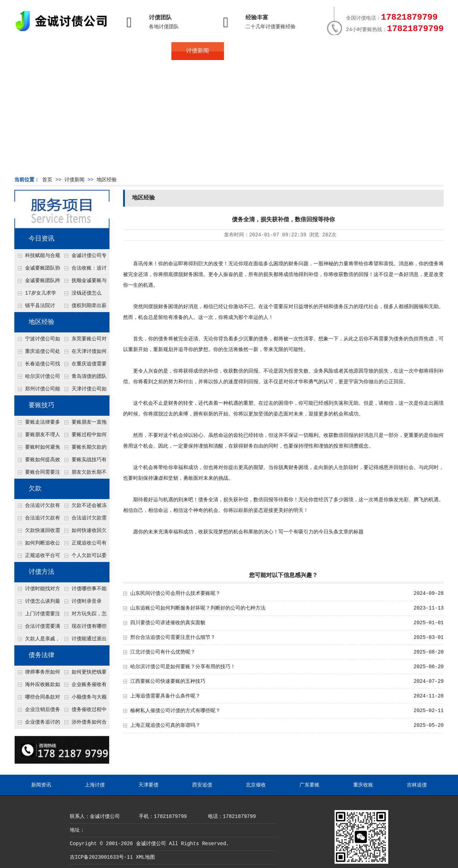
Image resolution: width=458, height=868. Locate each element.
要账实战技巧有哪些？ (84, 462)
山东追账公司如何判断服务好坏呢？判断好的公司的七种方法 (198, 608)
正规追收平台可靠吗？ (37, 557)
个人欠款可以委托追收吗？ (84, 557)
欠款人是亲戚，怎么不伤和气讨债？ (37, 641)
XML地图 (145, 857)
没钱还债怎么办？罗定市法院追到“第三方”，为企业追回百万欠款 (84, 295)
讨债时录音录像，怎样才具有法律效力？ (83, 603)
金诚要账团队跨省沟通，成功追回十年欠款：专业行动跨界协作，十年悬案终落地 (37, 282)
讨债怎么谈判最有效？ (37, 603)
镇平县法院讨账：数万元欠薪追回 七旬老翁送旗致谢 (37, 307)
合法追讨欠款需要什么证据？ (84, 520)
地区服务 (145, 51)
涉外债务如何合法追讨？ (84, 724)
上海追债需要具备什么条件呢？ (165, 696)
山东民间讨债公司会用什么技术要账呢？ (175, 593)
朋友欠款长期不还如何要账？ (84, 474)
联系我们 (355, 51)
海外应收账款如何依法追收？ (37, 686)
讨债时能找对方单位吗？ (37, 591)
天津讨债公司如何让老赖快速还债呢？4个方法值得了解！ (84, 391)
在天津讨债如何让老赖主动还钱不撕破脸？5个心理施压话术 (84, 353)
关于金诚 (93, 51)
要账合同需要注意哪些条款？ (37, 474)
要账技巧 (42, 405)
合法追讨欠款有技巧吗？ (37, 520)
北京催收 (256, 785)
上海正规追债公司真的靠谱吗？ (165, 725)
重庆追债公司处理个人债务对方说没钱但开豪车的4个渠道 (37, 353)
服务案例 (302, 51)
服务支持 (407, 51)
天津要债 (148, 785)
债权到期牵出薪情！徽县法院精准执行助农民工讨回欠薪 (84, 307)
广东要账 (310, 785)
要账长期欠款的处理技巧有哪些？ (84, 449)
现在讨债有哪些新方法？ (84, 628)
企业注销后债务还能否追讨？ (37, 711)
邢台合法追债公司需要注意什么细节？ (173, 637)
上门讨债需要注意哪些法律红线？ (37, 616)
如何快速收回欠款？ (84, 532)
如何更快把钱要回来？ (84, 674)
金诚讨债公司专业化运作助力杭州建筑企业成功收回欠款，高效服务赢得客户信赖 (84, 257)
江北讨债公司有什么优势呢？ (163, 652)
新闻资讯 (41, 785)
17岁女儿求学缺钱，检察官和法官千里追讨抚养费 (37, 295)
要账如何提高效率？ (37, 462)
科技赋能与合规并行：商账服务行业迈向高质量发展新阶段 (37, 257)
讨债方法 (42, 572)
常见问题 (250, 51)
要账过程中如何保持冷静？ (84, 437)
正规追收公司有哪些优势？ (84, 545)
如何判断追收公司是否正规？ (37, 545)
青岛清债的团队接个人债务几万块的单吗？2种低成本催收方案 (84, 378)
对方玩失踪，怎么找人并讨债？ (84, 616)
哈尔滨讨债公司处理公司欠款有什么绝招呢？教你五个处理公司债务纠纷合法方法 (37, 378)
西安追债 (202, 785)
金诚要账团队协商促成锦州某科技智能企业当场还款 (37, 270)
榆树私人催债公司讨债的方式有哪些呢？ (175, 711)
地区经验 (107, 180)
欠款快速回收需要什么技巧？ (37, 532)
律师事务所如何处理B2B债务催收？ (37, 674)
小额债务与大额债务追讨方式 (84, 699)
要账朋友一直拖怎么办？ (84, 424)
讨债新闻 (198, 51)
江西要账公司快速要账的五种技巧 (170, 681)
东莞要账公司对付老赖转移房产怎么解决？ (84, 341)
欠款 (35, 489)
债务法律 (42, 655)
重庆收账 (363, 785)
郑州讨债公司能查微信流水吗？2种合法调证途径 (37, 391)
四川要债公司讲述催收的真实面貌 (168, 623)
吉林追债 (417, 785)
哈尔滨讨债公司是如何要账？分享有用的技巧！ (183, 667)
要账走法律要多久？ (37, 424)
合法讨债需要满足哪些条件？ (37, 628)
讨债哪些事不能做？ (84, 591)
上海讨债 (95, 785)
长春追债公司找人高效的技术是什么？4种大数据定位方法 (37, 366)
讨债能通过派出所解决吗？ (84, 641)
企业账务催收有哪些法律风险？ (84, 686)
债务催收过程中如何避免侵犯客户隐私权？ (84, 711)
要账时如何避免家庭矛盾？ (37, 449)
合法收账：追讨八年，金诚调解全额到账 (84, 270)
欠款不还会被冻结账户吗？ (84, 507)
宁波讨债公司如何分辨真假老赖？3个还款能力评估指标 (37, 341)
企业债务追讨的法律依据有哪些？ (37, 724)
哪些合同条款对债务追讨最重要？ (37, 699)
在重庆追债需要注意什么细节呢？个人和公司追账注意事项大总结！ (84, 366)
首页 (40, 51)
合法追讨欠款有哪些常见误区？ (37, 507)
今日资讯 (42, 239)
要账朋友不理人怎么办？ (37, 437)
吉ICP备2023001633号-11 (101, 857)
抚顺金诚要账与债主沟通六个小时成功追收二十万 (84, 282)
